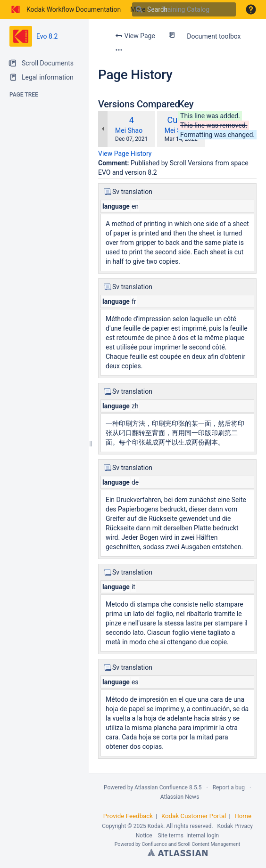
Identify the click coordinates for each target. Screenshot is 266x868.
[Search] (139, 9)
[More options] (119, 50)
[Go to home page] (65, 9)
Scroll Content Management (209, 844)
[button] (251, 9)
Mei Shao (129, 130)
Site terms (171, 836)
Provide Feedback (128, 816)
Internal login (203, 836)
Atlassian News (180, 797)
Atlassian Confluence (161, 787)
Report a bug (229, 787)
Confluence (155, 844)
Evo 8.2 (47, 36)
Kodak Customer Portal (194, 816)
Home (243, 816)
